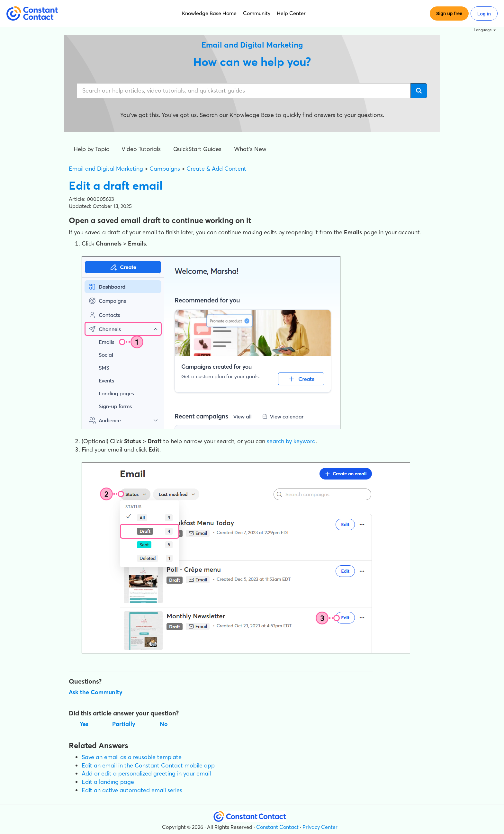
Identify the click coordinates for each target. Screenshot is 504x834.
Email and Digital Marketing (106, 169)
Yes (84, 724)
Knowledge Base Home (209, 13)
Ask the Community (96, 692)
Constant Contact (277, 827)
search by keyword (291, 441)
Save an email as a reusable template (132, 757)
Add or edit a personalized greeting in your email (146, 773)
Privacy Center (320, 827)
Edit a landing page (108, 782)
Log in (484, 14)
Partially (124, 724)
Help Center (291, 13)
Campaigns (165, 169)
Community (257, 13)
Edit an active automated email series (132, 790)
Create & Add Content (216, 169)
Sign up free (449, 13)
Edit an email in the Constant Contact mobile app (148, 765)
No (164, 724)
